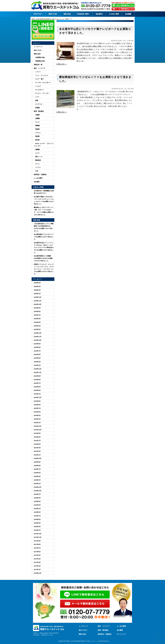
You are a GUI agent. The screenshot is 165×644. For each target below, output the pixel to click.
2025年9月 (37, 308)
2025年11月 (38, 301)
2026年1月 (37, 294)
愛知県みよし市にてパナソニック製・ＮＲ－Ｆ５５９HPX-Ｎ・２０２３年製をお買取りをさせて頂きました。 (44, 211)
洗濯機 (37, 118)
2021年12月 (38, 426)
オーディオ (38, 104)
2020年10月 (38, 458)
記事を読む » (62, 64)
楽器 (36, 100)
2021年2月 (37, 451)
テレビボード (39, 90)
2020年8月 (37, 466)
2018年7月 (37, 516)
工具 (36, 171)
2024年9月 (37, 344)
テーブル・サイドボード (42, 83)
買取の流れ (37, 54)
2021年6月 (37, 444)
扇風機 (37, 149)
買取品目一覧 (38, 65)
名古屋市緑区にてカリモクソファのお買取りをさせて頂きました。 (44, 237)
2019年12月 (38, 487)
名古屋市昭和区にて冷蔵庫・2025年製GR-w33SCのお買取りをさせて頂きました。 (43, 258)
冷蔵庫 (37, 115)
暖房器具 (37, 160)
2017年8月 (37, 544)
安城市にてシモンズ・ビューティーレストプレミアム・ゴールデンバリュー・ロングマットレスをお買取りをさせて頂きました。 (44, 269)
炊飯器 (37, 129)
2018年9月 (37, 512)
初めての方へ (38, 50)
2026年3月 (37, 286)
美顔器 (37, 136)
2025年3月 (37, 326)
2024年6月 (37, 354)
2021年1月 (37, 455)
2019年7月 (37, 494)
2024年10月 (38, 340)
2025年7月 (37, 315)
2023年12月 (38, 369)
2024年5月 (37, 358)
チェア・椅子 (39, 79)
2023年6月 (37, 387)
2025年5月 (37, 322)
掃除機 (37, 126)
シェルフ (37, 86)
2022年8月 (37, 405)
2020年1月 (37, 484)
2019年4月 (37, 501)
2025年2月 (37, 329)
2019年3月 (37, 505)
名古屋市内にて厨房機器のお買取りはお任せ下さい (44, 192)
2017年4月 (37, 559)
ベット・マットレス (41, 75)
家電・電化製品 (39, 111)
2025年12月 (38, 297)
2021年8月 (37, 437)
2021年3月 (37, 448)
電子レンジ (38, 157)
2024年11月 (38, 337)
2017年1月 (37, 570)
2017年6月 (37, 552)
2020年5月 (37, 473)
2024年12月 (38, 333)
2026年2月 (37, 290)
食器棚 (37, 108)
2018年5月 (37, 523)
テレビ (37, 122)
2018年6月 (37, 519)
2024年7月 (37, 351)
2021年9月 (37, 433)
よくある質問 (38, 178)
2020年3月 (37, 476)
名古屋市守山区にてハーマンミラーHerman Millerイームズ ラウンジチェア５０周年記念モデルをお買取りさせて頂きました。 (44, 247)
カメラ (37, 153)
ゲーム (37, 164)
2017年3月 (37, 562)
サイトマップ (121, 634)
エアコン (37, 133)
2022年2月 (37, 419)
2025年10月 (38, 304)
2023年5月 (37, 390)
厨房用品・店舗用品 (40, 175)
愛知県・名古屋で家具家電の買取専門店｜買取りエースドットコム (83, 641)
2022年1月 (37, 423)
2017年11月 (38, 537)
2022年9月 (37, 401)
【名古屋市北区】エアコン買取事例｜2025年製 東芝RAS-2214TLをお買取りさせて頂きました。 (44, 227)
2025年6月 (37, 319)
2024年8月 (37, 347)
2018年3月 (37, 527)
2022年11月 (38, 397)
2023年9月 (37, 376)
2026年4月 (37, 283)
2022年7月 (37, 408)
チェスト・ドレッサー (42, 93)
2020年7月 (37, 469)
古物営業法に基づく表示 (47, 635)
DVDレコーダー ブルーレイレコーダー (44, 145)
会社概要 (37, 182)
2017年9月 (37, 541)
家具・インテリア (39, 68)
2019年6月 (37, 498)
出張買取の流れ (39, 57)
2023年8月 (37, 380)
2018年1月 (37, 530)
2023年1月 (37, 394)
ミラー (37, 97)
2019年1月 (37, 509)
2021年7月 (37, 441)
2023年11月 (38, 372)
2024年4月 (37, 362)
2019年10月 (38, 491)
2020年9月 (37, 462)
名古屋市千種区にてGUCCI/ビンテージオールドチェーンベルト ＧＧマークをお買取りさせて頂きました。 (44, 200)
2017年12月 (38, 534)
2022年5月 (37, 415)
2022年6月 (37, 412)
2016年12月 (38, 573)
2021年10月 (38, 430)
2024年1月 (37, 365)
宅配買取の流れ (39, 61)
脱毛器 (37, 140)
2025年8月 (37, 311)
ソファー (37, 72)
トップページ (38, 47)
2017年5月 (37, 555)
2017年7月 (37, 548)
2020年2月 (37, 480)
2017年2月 (37, 566)
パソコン (37, 167)
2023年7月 (37, 383)
